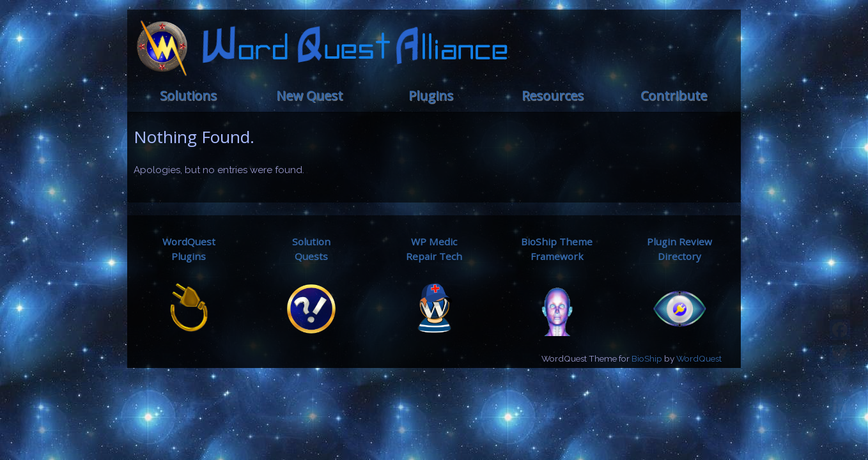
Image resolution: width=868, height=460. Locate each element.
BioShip (647, 358)
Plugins (431, 96)
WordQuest (699, 358)
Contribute (674, 96)
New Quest (309, 96)
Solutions (188, 96)
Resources (553, 96)
